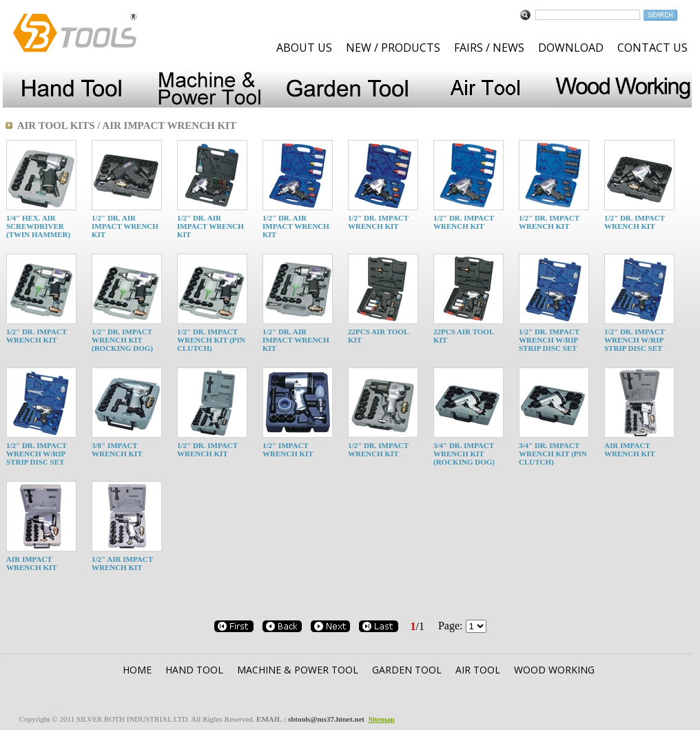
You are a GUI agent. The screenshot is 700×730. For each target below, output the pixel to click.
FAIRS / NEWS (489, 48)
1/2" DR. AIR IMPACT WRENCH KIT (125, 226)
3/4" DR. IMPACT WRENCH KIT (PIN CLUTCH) (553, 454)
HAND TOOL (194, 670)
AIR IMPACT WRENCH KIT (630, 449)
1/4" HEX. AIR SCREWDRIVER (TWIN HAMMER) (38, 226)
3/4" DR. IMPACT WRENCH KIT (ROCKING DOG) (464, 454)
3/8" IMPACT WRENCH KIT (117, 449)
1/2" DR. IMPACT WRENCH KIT (378, 222)
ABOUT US (304, 48)
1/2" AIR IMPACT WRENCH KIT (122, 563)
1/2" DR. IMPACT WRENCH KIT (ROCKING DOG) (122, 340)
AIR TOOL (478, 670)
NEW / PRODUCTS (393, 48)
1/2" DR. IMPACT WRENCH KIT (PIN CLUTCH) (211, 340)
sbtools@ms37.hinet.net (326, 719)
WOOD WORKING (554, 670)
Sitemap (381, 719)
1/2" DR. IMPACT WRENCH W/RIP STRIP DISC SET (549, 340)
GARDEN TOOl (407, 670)
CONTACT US (652, 48)
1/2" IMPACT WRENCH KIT (288, 449)
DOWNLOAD (571, 48)
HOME (137, 670)
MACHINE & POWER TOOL (298, 670)
